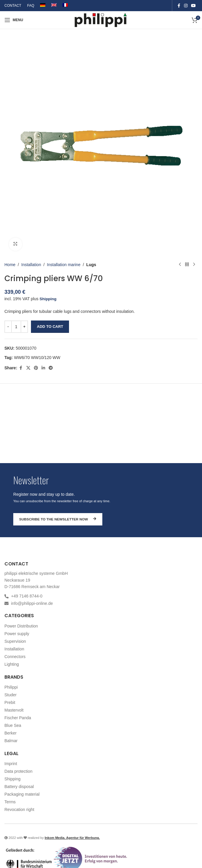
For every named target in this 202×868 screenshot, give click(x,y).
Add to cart (50, 327)
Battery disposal (19, 787)
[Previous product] (180, 265)
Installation (31, 264)
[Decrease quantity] (8, 326)
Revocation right (19, 809)
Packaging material (22, 794)
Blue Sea (13, 725)
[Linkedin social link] (43, 368)
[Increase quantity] (24, 326)
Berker (10, 733)
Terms (10, 802)
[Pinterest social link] (36, 368)
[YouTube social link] (193, 6)
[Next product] (194, 265)
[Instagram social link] (186, 6)
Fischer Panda (18, 718)
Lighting (12, 664)
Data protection (18, 771)
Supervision (15, 641)
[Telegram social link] (51, 368)
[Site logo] (101, 20)
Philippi (11, 687)
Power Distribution (21, 626)
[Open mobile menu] (14, 20)
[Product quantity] (16, 326)
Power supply (17, 634)
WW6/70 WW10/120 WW (37, 358)
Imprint (11, 764)
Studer (10, 695)
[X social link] (28, 368)
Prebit (10, 702)
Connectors (15, 657)
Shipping (48, 299)
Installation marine (64, 264)
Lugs (91, 264)
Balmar (11, 741)
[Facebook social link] (179, 6)
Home (10, 264)
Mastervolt (14, 710)
